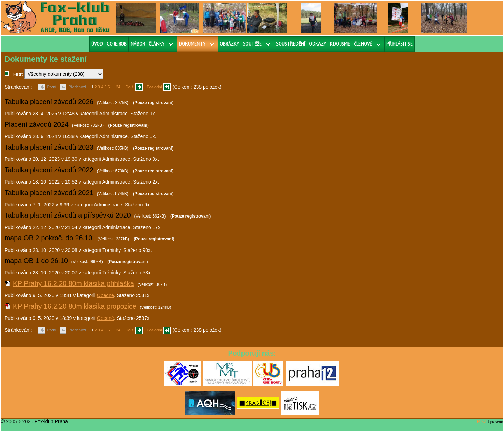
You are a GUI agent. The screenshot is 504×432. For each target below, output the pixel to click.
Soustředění (291, 44)
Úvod (97, 44)
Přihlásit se (400, 44)
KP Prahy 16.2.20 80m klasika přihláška (73, 283)
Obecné (106, 295)
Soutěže (252, 44)
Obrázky (229, 44)
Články (157, 44)
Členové (363, 44)
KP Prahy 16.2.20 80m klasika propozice (75, 306)
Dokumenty (192, 44)
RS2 (482, 421)
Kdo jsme (340, 44)
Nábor (138, 44)
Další (130, 87)
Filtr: (18, 74)
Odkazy (318, 44)
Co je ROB (117, 44)
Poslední (154, 87)
